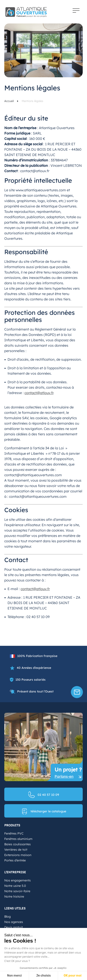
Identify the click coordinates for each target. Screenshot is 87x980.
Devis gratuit (14, 927)
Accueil (9, 101)
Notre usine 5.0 (15, 886)
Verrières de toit (16, 850)
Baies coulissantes (18, 844)
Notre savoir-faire (17, 891)
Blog (8, 917)
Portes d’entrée (15, 860)
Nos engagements (18, 880)
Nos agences (14, 922)
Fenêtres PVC (14, 833)
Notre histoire (14, 897)
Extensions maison (18, 855)
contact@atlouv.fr (39, 393)
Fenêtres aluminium (18, 839)
